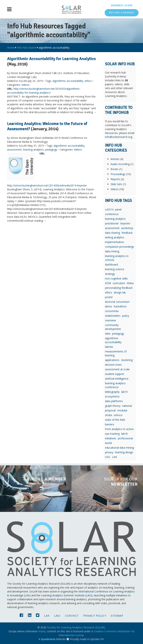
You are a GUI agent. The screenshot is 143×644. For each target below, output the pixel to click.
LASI (57, 616)
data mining (112, 251)
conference (112, 214)
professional (125, 438)
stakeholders (113, 316)
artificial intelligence (117, 379)
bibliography (112, 392)
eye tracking (112, 434)
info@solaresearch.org (119, 137)
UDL (108, 457)
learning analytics (33, 150)
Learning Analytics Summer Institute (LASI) (67, 595)
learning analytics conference (115, 385)
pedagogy (51, 150)
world (108, 443)
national (127, 406)
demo (109, 306)
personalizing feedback (119, 288)
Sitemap (117, 616)
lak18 (124, 434)
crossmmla (112, 311)
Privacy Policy (95, 616)
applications (112, 360)
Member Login (122, 5)
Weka (130, 283)
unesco (118, 415)
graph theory (113, 406)
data (108, 334)
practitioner (112, 223)
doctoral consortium (117, 302)
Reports (115, 179)
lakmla (109, 347)
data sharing (112, 233)
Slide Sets (116, 184)
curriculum (119, 283)
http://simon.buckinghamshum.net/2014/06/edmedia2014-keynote (47, 185)
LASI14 (109, 209)
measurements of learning (116, 353)
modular (122, 410)
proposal (110, 410)
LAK (115, 457)
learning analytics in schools (117, 258)
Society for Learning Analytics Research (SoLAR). (76, 627)
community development (113, 327)
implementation (115, 242)
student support (115, 374)
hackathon (120, 306)
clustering (127, 360)
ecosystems (112, 396)
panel (118, 209)
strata (109, 415)
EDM (108, 283)
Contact (72, 616)
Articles (115, 159)
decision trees (113, 365)
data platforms (114, 401)
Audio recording (120, 164)
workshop (127, 228)
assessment (14, 150)
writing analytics (115, 237)
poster (109, 297)
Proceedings (118, 174)
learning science (115, 269)
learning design (124, 452)
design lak (120, 292)
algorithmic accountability (68, 81)
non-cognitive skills (116, 278)
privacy (109, 452)
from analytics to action (119, 429)
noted (42, 631)
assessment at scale (117, 369)
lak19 (124, 392)
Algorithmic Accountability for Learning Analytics (51, 59)
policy (126, 316)
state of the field (115, 420)
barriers (110, 424)
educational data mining (119, 448)
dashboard (111, 265)
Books (115, 169)
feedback (127, 233)
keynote (125, 223)
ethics (88, 81)
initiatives (111, 438)
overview (110, 320)
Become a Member (122, 13)
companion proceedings (120, 247)
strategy (110, 274)
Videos (25, 85)
